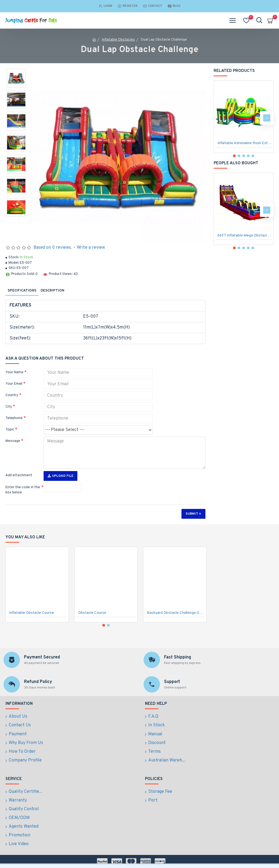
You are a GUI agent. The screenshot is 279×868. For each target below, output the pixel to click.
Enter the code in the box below (23, 490)
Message (13, 441)
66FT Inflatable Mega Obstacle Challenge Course (245, 236)
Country (12, 395)
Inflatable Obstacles (118, 40)
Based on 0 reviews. (53, 248)
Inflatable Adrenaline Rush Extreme (245, 143)
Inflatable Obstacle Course (32, 629)
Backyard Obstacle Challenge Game (176, 629)
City (9, 407)
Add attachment (19, 475)
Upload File (60, 476)
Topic (10, 430)
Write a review (91, 248)
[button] (267, 118)
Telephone (14, 418)
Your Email (14, 384)
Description (52, 291)
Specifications (22, 291)
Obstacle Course (92, 629)
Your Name (14, 372)
